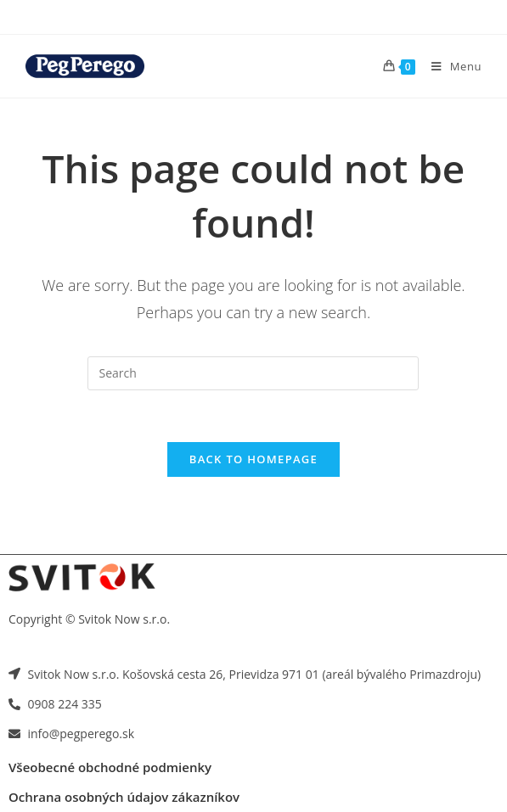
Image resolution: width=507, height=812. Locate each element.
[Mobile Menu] (450, 66)
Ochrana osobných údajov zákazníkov (124, 797)
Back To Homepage (253, 459)
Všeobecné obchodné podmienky (110, 767)
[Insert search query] (253, 373)
